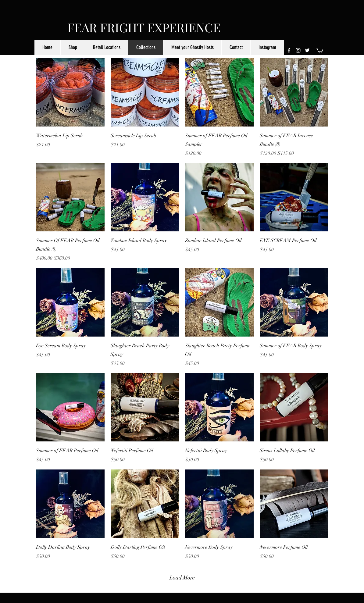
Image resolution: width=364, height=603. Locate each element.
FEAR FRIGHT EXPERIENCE (144, 27)
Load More (182, 578)
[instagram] (298, 50)
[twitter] (307, 50)
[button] (319, 50)
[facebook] (289, 50)
